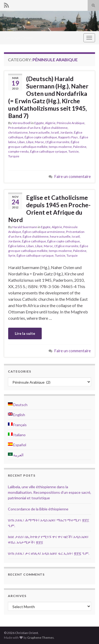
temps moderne (60, 147)
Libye (30, 142)
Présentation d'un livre (24, 128)
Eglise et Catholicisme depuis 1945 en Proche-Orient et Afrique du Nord (49, 209)
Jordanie (66, 132)
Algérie (50, 123)
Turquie (14, 156)
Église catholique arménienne (44, 232)
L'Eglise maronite (57, 142)
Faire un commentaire (73, 177)
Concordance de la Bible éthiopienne (38, 509)
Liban (21, 142)
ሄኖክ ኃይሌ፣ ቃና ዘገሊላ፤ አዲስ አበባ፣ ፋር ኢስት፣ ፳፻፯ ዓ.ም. (49, 553)
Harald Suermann (25, 227)
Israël (55, 132)
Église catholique (34, 241)
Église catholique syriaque (49, 151)
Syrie (12, 255)
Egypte (39, 123)
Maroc (39, 142)
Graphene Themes (41, 638)
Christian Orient (18, 38)
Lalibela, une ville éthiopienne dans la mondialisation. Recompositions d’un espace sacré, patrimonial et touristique (49, 492)
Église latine (17, 246)
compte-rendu (18, 151)
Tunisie (74, 151)
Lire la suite (25, 333)
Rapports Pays (68, 137)
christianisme (18, 132)
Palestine (80, 147)
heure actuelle (39, 132)
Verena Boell (22, 123)
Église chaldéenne (55, 128)
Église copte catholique (41, 137)
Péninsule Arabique (71, 123)
